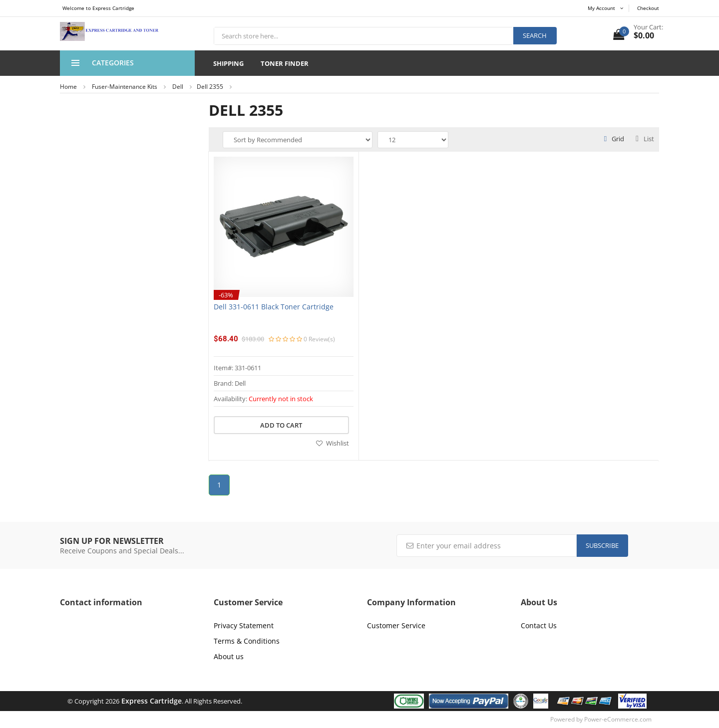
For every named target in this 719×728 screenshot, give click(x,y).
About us (229, 656)
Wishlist (333, 443)
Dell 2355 (210, 87)
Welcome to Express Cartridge (98, 8)
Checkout (648, 8)
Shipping (228, 63)
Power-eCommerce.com (618, 719)
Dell (178, 87)
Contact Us (539, 625)
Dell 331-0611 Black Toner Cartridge (274, 307)
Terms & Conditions (247, 641)
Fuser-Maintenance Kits (125, 87)
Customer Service (396, 625)
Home (68, 87)
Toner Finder (285, 63)
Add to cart (281, 425)
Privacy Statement (244, 625)
